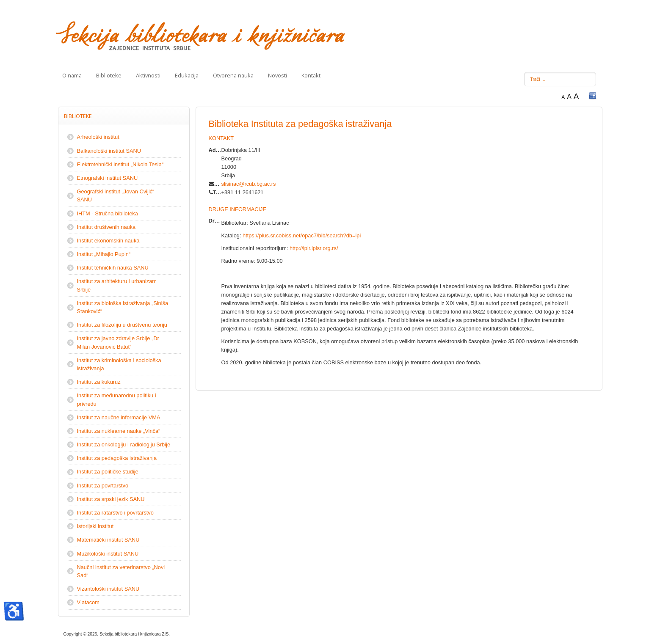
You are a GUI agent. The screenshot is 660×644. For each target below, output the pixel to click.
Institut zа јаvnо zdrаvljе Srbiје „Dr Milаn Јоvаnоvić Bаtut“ (118, 342)
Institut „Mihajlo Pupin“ (104, 254)
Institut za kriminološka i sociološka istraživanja (119, 364)
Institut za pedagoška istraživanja (117, 458)
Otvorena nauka (233, 75)
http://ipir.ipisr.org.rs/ (314, 248)
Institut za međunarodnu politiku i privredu (117, 399)
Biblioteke (109, 75)
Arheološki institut (98, 137)
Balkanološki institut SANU (109, 151)
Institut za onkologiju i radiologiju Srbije (124, 444)
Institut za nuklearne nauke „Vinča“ (119, 431)
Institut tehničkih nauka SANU (113, 268)
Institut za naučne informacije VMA (119, 417)
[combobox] (560, 79)
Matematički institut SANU (108, 540)
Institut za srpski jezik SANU (111, 499)
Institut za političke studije (108, 472)
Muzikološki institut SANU (108, 554)
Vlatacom (88, 602)
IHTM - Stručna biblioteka (108, 213)
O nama (72, 75)
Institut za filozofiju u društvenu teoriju (122, 325)
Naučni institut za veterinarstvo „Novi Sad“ (121, 571)
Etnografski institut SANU (108, 178)
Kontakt (311, 75)
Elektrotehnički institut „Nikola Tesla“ (120, 164)
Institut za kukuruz (99, 382)
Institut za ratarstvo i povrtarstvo (115, 513)
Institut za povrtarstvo (103, 486)
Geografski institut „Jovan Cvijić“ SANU (116, 195)
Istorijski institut (95, 526)
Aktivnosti (148, 75)
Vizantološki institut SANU (108, 589)
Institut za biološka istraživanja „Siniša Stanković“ (123, 307)
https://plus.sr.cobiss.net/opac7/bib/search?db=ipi (302, 235)
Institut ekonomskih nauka (108, 241)
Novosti (278, 75)
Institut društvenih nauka (106, 227)
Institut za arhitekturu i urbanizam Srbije (117, 285)
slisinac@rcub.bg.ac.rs (249, 184)
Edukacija (187, 75)
